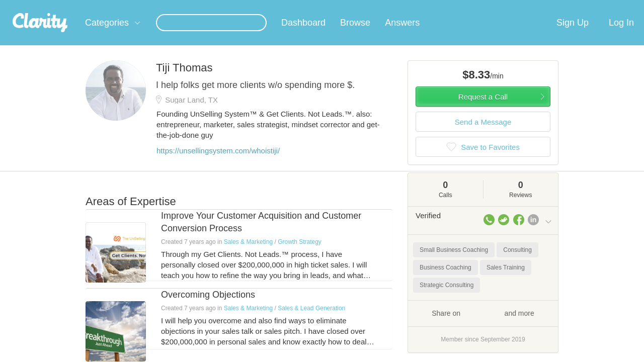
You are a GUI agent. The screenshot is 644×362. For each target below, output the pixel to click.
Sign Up (573, 35)
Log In (621, 35)
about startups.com (588, 7)
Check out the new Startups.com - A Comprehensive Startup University (443, 7)
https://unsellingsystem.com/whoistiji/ (218, 163)
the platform (70, 6)
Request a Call (483, 109)
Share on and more (483, 325)
